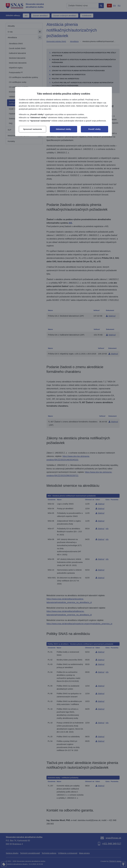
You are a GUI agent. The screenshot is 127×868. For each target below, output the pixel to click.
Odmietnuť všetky (64, 129)
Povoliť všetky (95, 129)
